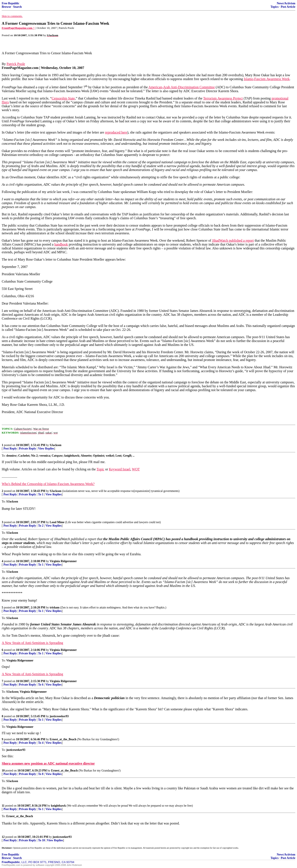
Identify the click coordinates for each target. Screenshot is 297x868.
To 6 (41, 685)
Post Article (288, 7)
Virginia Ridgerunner (63, 561)
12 (3, 837)
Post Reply (10, 449)
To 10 (42, 840)
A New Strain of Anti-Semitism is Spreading (32, 643)
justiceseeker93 (59, 716)
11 (3, 806)
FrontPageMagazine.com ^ (18, 28)
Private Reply (28, 449)
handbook (61, 244)
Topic (101, 469)
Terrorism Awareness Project (223, 98)
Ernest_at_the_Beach (63, 739)
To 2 (41, 526)
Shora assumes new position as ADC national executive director (48, 763)
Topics (275, 7)
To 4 (41, 743)
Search (17, 7)
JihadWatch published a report (233, 240)
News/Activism (286, 3)
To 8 (41, 774)
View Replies (46, 449)
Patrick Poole (16, 64)
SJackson (56, 445)
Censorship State (63, 98)
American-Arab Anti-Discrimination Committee (182, 87)
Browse (6, 7)
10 (3, 771)
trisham (55, 607)
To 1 (41, 494)
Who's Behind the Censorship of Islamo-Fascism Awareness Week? (48, 484)
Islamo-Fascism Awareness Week (267, 79)
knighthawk (59, 806)
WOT (136, 469)
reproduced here (116, 132)
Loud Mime (57, 522)
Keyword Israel (120, 469)
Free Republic (11, 3)
